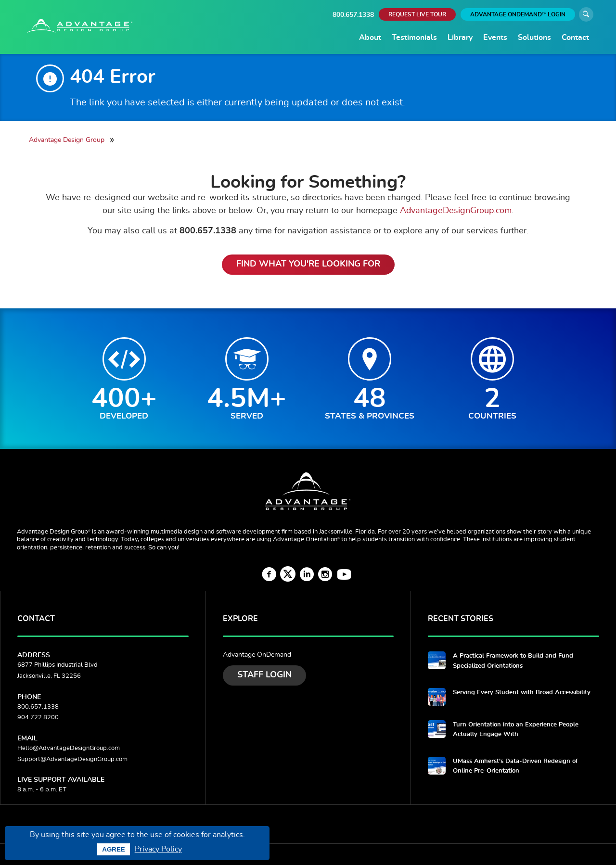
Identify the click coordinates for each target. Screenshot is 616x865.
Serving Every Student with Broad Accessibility (522, 693)
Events (495, 38)
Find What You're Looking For (308, 264)
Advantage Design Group (67, 140)
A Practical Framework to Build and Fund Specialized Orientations (513, 661)
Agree (113, 849)
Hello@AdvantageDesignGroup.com (69, 748)
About (370, 38)
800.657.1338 (353, 15)
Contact (575, 38)
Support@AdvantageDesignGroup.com (72, 759)
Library (460, 38)
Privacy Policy (158, 849)
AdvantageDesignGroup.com (456, 210)
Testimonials (414, 38)
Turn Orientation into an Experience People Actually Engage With (516, 730)
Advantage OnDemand (257, 655)
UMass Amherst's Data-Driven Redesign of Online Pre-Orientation (515, 766)
